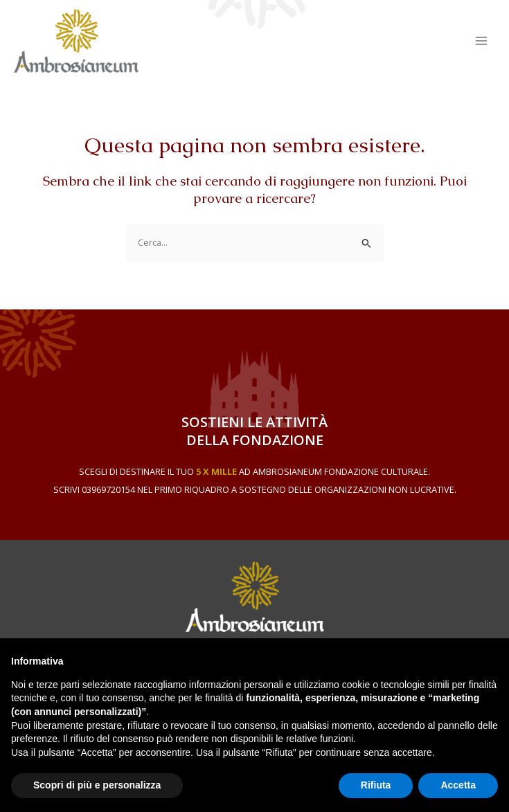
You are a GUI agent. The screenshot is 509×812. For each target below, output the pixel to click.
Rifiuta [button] (376, 785)
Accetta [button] (458, 785)
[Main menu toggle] (482, 40)
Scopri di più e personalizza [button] (97, 785)
